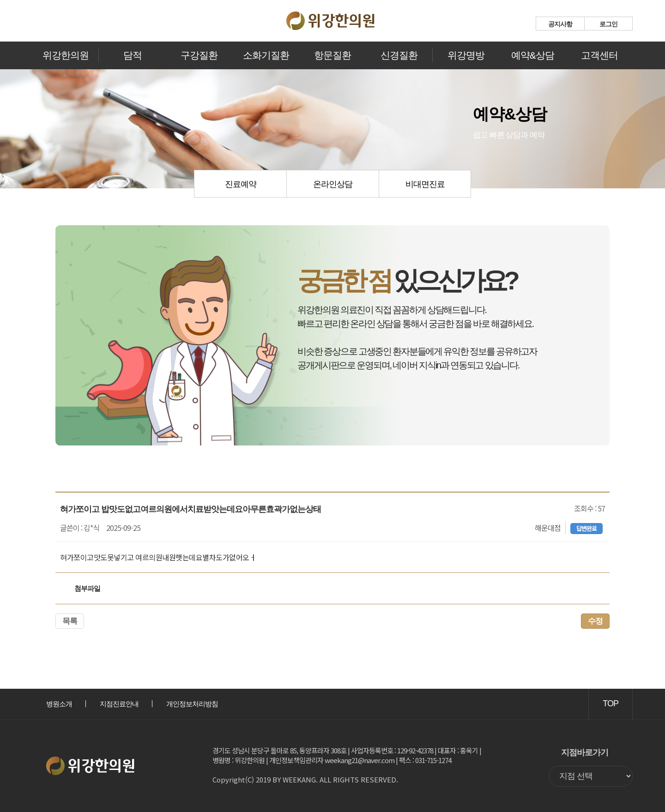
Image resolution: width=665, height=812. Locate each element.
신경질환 (399, 55)
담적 (133, 55)
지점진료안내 (119, 704)
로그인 (608, 24)
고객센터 (599, 55)
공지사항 (560, 24)
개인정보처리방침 (192, 704)
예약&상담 (533, 55)
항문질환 (332, 55)
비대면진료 (425, 184)
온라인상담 (333, 184)
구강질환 (199, 55)
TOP (611, 704)
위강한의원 (66, 55)
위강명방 (466, 55)
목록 (70, 621)
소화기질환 (266, 55)
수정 (595, 621)
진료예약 (241, 184)
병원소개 (59, 704)
